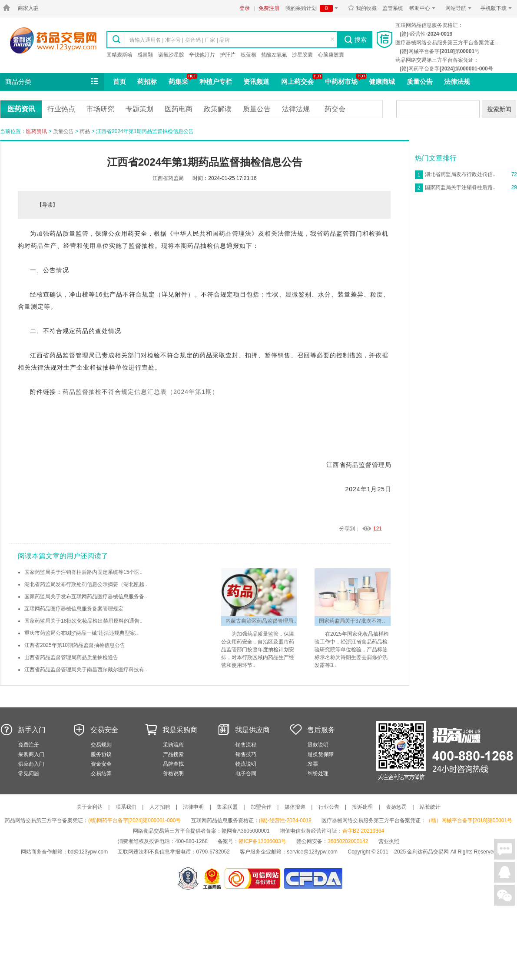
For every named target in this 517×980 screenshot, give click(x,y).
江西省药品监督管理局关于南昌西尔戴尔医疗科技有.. (86, 670)
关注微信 (504, 895)
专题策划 (139, 109)
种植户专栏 (216, 82)
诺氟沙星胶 (171, 55)
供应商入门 (31, 764)
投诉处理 (362, 807)
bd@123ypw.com (88, 852)
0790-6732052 (214, 852)
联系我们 (126, 807)
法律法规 (457, 82)
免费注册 (269, 8)
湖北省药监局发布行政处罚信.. (460, 174)
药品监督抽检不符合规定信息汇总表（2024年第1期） (141, 392)
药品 (85, 131)
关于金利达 (89, 807)
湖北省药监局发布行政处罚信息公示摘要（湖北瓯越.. (86, 584)
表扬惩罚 (396, 807)
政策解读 (218, 109)
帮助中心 (424, 8)
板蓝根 (249, 55)
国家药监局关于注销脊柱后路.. (460, 187)
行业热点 (61, 109)
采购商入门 (31, 754)
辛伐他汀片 (202, 55)
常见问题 (29, 773)
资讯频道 (256, 82)
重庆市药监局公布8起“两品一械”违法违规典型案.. (81, 633)
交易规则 (101, 745)
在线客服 (504, 872)
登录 (245, 8)
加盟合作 (261, 807)
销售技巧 (246, 754)
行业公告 (329, 807)
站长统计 (430, 807)
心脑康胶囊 (331, 55)
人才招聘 (160, 807)
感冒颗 (145, 55)
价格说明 (173, 773)
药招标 (147, 82)
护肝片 (228, 55)
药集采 (178, 82)
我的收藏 (362, 8)
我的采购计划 (313, 8)
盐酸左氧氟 (274, 55)
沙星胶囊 (302, 55)
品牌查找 (173, 764)
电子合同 (246, 773)
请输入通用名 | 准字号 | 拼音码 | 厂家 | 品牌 (180, 40)
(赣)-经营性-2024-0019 (285, 820)
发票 (313, 764)
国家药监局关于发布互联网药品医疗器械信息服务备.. (86, 597)
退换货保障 (321, 754)
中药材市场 (341, 82)
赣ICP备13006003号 (262, 841)
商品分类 (53, 82)
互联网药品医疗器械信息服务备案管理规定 (74, 609)
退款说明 (318, 745)
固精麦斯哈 (119, 55)
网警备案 (188, 878)
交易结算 (101, 773)
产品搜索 (173, 754)
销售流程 (246, 745)
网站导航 (460, 8)
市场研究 (100, 109)
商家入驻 (28, 8)
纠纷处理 (318, 773)
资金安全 (101, 764)
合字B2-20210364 (363, 831)
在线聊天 (504, 849)
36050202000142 (348, 841)
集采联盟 (227, 807)
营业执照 (389, 841)
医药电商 (179, 109)
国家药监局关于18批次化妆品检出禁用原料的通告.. (83, 621)
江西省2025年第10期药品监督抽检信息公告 (75, 645)
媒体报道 (295, 807)
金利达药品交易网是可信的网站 (254, 878)
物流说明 (246, 764)
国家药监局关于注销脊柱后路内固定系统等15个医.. (83, 572)
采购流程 (173, 745)
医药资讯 (21, 109)
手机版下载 (498, 8)
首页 (119, 82)
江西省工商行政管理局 (213, 878)
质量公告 (420, 82)
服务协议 (101, 754)
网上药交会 (297, 82)
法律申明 (193, 807)
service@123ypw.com (312, 852)
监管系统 (393, 8)
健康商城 (382, 82)
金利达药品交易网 (53, 40)
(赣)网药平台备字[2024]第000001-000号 (134, 820)
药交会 (335, 109)
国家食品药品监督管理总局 (313, 878)
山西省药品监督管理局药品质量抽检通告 (71, 657)
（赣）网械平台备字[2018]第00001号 (469, 820)
